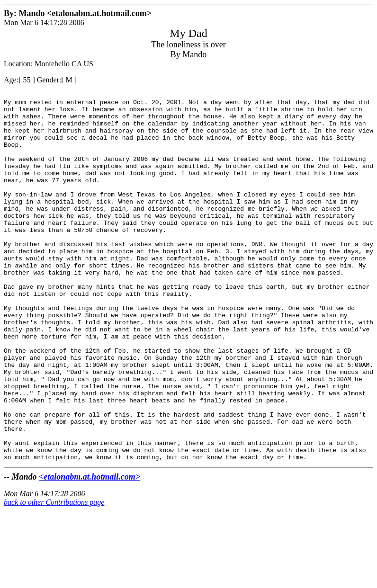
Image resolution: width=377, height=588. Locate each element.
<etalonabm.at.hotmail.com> (90, 551)
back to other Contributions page (54, 576)
